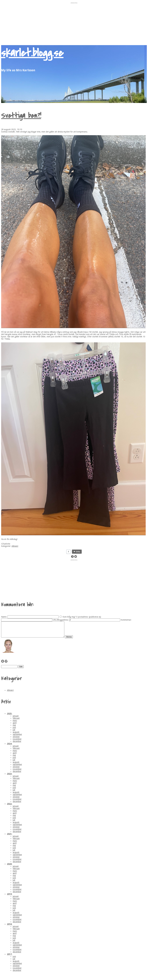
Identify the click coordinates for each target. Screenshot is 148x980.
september (17, 737)
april (15, 726)
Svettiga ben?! (21, 116)
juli (14, 733)
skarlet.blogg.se (32, 53)
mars (15, 724)
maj (14, 728)
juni (14, 730)
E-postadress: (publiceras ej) (89, 617)
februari (16, 721)
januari (16, 719)
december (17, 744)
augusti (16, 735)
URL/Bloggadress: (61, 620)
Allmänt (15, 546)
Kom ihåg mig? (69, 617)
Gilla (78, 552)
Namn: (4, 617)
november (17, 742)
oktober (16, 740)
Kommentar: (126, 620)
